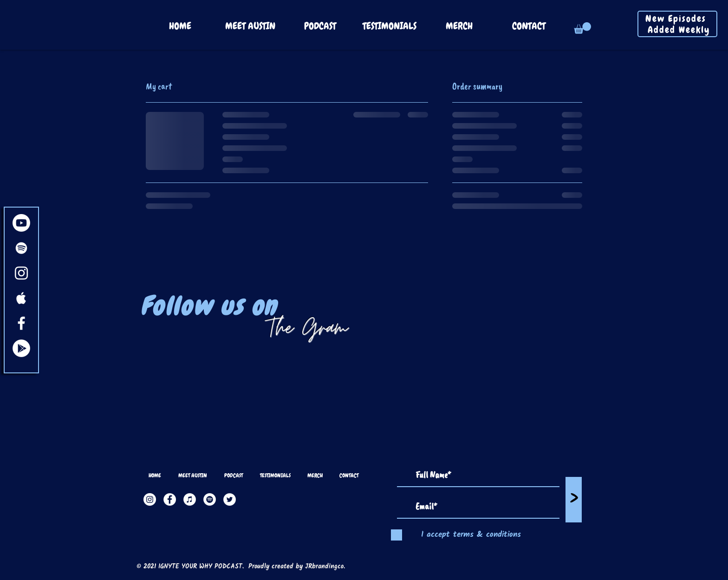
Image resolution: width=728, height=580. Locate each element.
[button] (582, 28)
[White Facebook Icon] (21, 323)
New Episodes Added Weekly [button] (679, 24)
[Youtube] (21, 223)
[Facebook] (170, 499)
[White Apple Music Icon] (21, 298)
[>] (574, 500)
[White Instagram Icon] (21, 273)
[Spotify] (210, 499)
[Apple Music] (190, 499)
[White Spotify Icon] (21, 248)
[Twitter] (230, 499)
